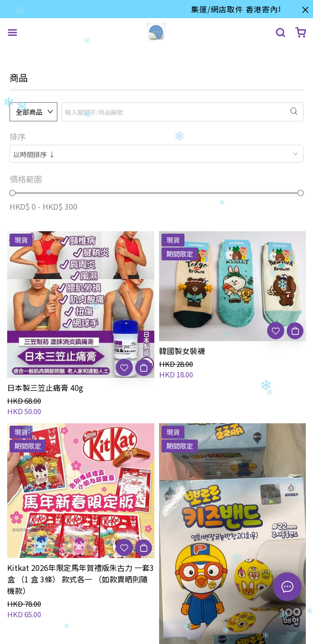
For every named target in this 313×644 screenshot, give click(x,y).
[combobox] (156, 154)
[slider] (12, 193)
